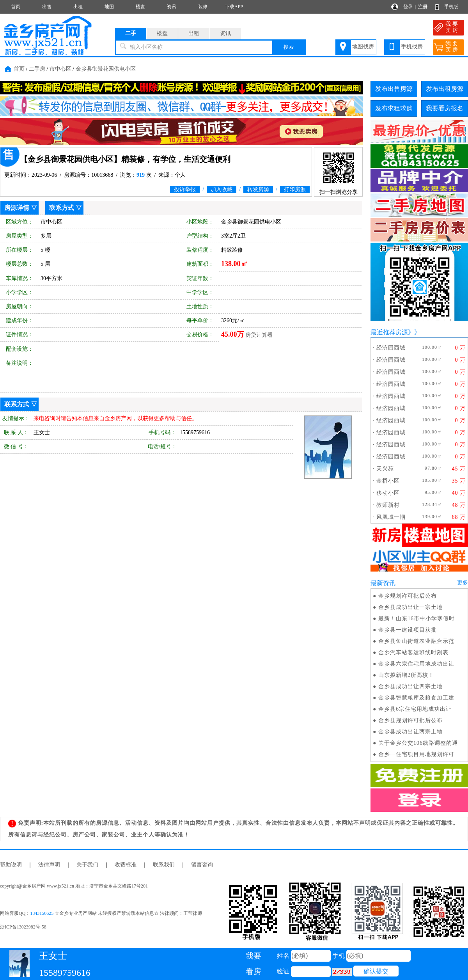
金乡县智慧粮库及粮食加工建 (416, 698)
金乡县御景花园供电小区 (106, 69)
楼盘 (140, 7)
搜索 (289, 47)
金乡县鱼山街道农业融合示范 (416, 641)
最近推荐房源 (389, 332)
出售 (47, 7)
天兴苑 (385, 469)
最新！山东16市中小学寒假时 (417, 619)
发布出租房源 (445, 89)
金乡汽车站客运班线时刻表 (413, 652)
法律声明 (49, 865)
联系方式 (62, 208)
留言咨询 (202, 865)
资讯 (172, 7)
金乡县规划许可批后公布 (410, 720)
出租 (78, 7)
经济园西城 (391, 348)
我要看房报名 (445, 108)
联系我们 (164, 865)
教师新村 (388, 505)
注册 (423, 7)
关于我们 (87, 865)
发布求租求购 (394, 108)
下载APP (234, 7)
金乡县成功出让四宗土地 (410, 686)
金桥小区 (388, 481)
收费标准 (126, 865)
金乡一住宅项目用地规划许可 (416, 754)
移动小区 (388, 493)
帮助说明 (11, 865)
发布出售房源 (394, 89)
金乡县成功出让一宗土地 (410, 607)
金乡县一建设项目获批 (408, 630)
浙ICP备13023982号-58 (23, 927)
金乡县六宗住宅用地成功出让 (416, 664)
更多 (463, 583)
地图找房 (363, 47)
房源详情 (17, 208)
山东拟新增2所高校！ (406, 675)
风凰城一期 (391, 517)
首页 (16, 7)
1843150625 (42, 913)
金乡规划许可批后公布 (408, 596)
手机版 (451, 7)
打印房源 (295, 189)
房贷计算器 (259, 335)
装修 (203, 7)
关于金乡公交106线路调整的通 (418, 743)
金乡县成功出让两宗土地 (410, 732)
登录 (408, 7)
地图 (109, 7)
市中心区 (60, 69)
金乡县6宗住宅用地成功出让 (415, 709)
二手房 (37, 69)
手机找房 (412, 47)
